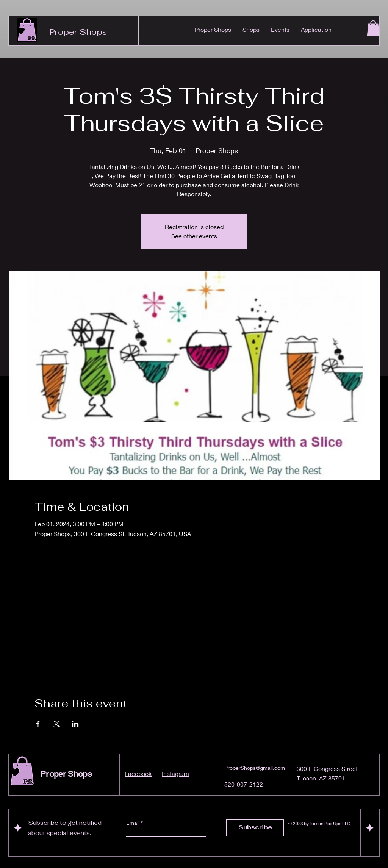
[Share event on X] (57, 724)
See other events (194, 236)
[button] (373, 28)
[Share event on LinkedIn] (75, 724)
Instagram (175, 773)
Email (134, 823)
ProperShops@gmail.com (255, 768)
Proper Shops (78, 32)
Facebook (138, 773)
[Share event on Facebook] (38, 724)
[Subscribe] (255, 828)
